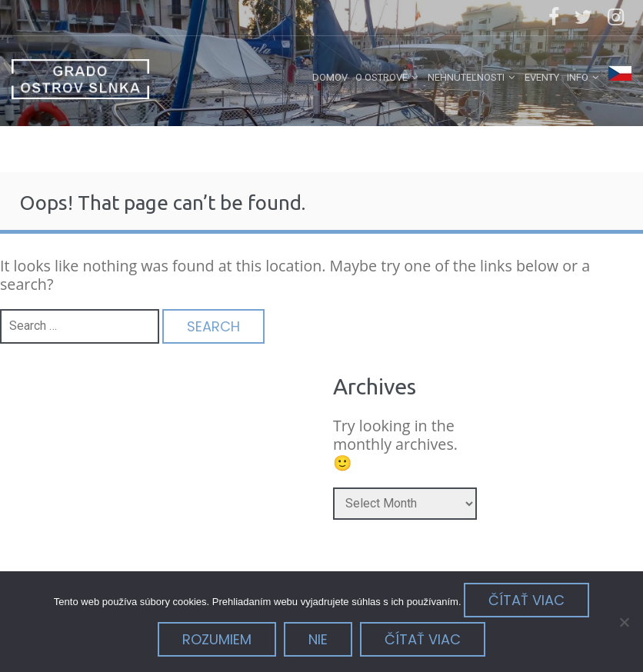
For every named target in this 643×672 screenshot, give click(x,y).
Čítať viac (526, 600)
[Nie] (624, 622)
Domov (330, 77)
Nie (318, 639)
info (578, 77)
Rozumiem (217, 639)
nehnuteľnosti (466, 77)
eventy (542, 77)
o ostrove (381, 77)
